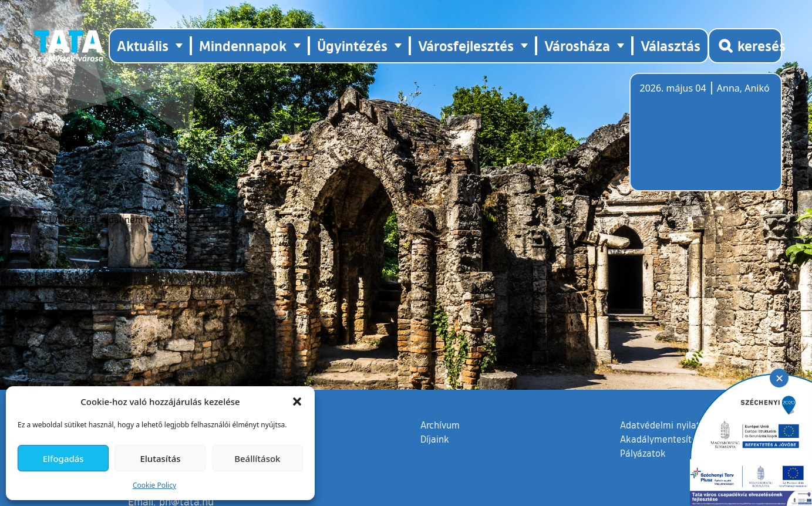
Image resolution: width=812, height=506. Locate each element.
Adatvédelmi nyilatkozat (671, 425)
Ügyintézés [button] (352, 45)
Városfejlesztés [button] (466, 45)
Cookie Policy (154, 485)
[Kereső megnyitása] (745, 46)
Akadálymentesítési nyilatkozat (686, 439)
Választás (671, 45)
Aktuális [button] (143, 45)
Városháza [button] (577, 45)
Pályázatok (643, 453)
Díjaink (435, 439)
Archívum (440, 424)
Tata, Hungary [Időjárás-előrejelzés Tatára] (706, 139)
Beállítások (257, 458)
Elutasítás (160, 458)
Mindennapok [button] (243, 45)
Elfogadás (63, 458)
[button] (297, 402)
